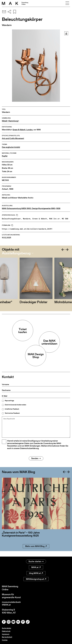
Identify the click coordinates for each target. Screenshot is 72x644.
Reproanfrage (9, 401)
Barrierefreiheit (7, 637)
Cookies (5, 640)
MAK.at (36, 567)
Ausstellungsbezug (16, 253)
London (29, 130)
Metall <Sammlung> (10, 121)
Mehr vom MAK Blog (36, 551)
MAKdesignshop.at (36, 578)
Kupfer (5, 156)
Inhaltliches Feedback (12, 409)
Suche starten (36, 561)
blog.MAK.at (36, 573)
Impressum (6, 634)
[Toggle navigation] (67, 3)
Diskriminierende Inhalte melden (15, 405)
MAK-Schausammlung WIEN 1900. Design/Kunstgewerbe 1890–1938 (31, 208)
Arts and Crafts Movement (13, 138)
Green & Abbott (19, 130)
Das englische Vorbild (11, 147)
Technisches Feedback (12, 413)
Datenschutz (6, 631)
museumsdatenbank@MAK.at (12, 603)
